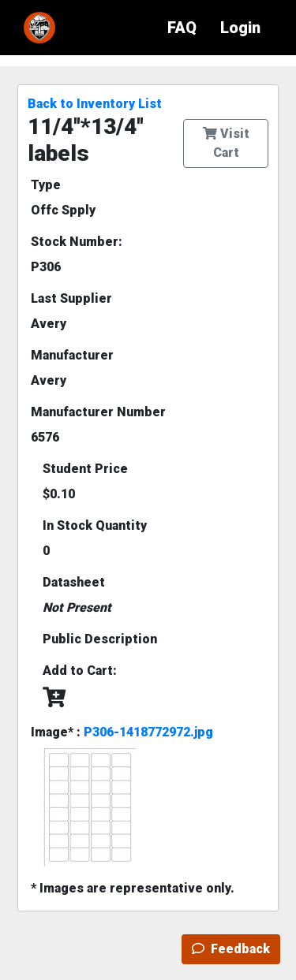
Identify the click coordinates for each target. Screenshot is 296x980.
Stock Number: (77, 242)
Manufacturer (72, 355)
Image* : (122, 732)
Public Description (100, 639)
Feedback (231, 949)
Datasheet (74, 582)
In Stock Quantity (95, 525)
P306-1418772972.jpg (148, 732)
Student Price (85, 469)
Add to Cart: (80, 671)
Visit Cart (226, 143)
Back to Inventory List (95, 104)
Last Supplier (71, 298)
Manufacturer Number (98, 412)
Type (46, 185)
